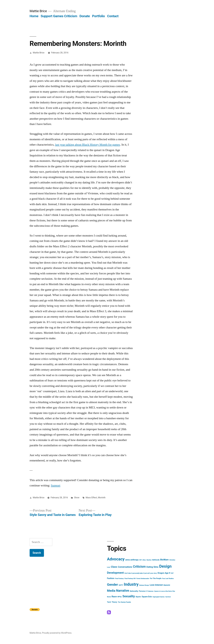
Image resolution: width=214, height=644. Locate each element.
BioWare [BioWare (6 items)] (164, 560)
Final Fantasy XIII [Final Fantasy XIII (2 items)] (130, 579)
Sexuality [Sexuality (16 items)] (129, 596)
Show (77, 498)
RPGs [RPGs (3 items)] (120, 597)
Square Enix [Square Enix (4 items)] (147, 597)
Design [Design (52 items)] (165, 566)
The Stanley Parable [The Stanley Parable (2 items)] (124, 602)
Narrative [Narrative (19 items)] (122, 591)
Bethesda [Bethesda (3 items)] (156, 560)
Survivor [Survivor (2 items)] (168, 597)
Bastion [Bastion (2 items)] (149, 560)
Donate (85, 16)
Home (34, 16)
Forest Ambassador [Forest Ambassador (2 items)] (143, 579)
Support (56, 485)
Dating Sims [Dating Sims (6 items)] (152, 567)
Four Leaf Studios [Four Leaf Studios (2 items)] (168, 579)
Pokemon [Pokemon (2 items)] (150, 591)
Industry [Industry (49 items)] (131, 584)
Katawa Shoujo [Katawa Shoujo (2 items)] (144, 585)
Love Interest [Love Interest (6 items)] (156, 585)
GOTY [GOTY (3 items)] (121, 585)
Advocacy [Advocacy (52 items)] (116, 559)
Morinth (102, 498)
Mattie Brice (38, 11)
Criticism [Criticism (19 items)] (139, 567)
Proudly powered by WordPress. (57, 633)
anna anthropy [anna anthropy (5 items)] (132, 560)
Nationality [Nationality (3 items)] (134, 591)
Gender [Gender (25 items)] (112, 585)
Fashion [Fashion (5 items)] (111, 578)
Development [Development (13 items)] (115, 573)
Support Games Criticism (59, 16)
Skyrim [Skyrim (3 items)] (138, 597)
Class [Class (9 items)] (114, 567)
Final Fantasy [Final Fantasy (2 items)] (119, 579)
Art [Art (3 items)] (141, 560)
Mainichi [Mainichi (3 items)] (167, 585)
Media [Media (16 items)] (111, 591)
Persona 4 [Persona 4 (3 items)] (143, 591)
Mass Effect (91, 498)
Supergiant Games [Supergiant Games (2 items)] (159, 597)
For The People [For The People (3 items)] (156, 578)
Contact (113, 16)
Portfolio (98, 16)
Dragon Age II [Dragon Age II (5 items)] (164, 573)
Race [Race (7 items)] (114, 596)
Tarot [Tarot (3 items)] (109, 602)
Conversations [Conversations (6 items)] (125, 567)
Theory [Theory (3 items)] (114, 602)
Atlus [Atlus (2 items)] (144, 560)
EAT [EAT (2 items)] (172, 573)
